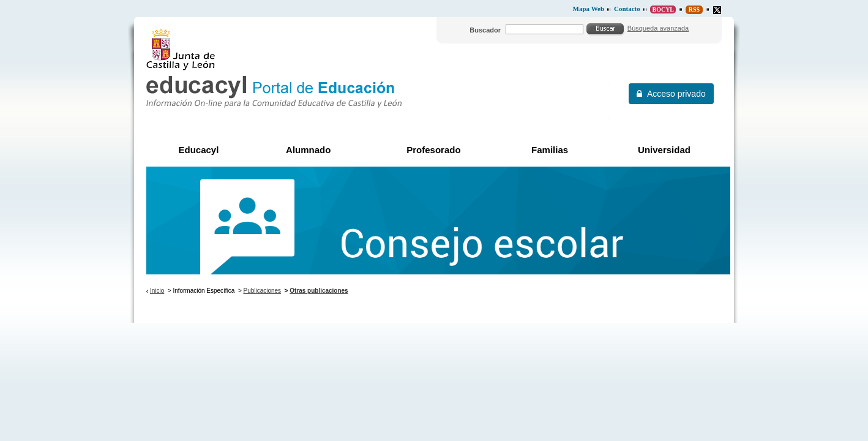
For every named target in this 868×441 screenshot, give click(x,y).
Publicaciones (263, 291)
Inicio (157, 291)
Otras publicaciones (319, 291)
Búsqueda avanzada (658, 28)
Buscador (485, 30)
